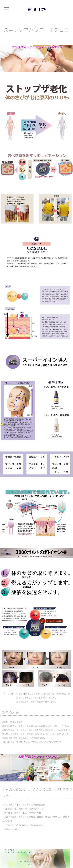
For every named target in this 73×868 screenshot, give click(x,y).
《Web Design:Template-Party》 (36, 864)
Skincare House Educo (34, 861)
